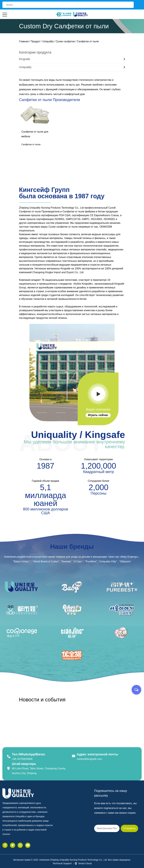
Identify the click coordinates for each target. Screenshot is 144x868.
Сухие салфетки (65, 41)
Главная (24, 41)
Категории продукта (35, 52)
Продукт (36, 41)
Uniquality (48, 41)
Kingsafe (72, 59)
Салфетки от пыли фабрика (79, 211)
